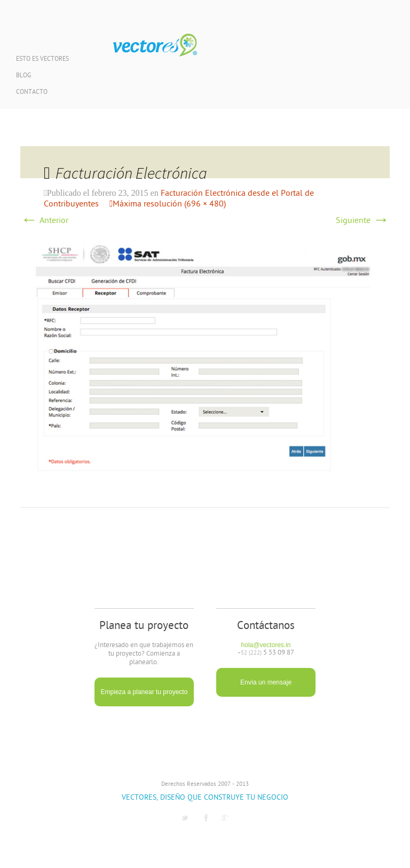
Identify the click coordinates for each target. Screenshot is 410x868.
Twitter (185, 818)
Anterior (44, 221)
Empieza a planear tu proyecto (144, 692)
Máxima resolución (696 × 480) (169, 204)
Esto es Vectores (42, 59)
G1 (225, 818)
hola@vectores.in (266, 645)
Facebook (206, 818)
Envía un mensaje (266, 682)
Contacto (32, 93)
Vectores (155, 45)
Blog (23, 76)
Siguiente (363, 221)
